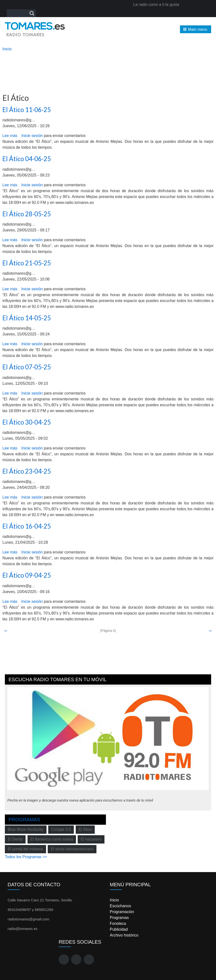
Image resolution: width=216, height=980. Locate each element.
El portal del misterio (25, 849)
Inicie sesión (32, 136)
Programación (122, 912)
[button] (196, 29)
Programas (24, 820)
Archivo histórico (124, 935)
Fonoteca (118, 923)
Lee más (10, 136)
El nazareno (91, 839)
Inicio (7, 49)
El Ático (85, 829)
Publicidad (119, 929)
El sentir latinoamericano (72, 849)
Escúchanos (120, 906)
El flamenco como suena (52, 839)
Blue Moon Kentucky (26, 829)
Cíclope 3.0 (61, 829)
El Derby (15, 839)
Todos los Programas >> (26, 857)
